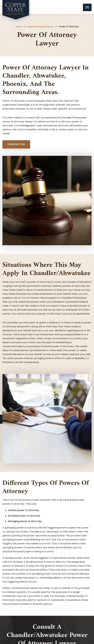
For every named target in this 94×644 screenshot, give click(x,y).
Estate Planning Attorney (40, 27)
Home (19, 27)
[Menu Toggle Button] (87, 7)
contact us (16, 144)
